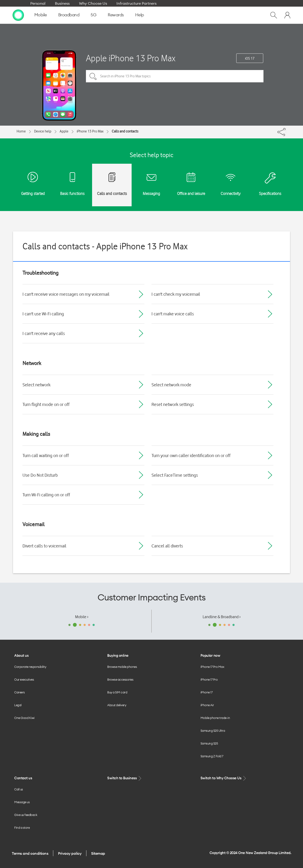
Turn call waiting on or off (46, 455)
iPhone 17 (207, 692)
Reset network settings (173, 404)
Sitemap (98, 853)
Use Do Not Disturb (40, 475)
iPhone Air (207, 705)
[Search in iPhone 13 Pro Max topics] (175, 76)
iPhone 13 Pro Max (90, 131)
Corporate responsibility (30, 667)
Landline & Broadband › (222, 617)
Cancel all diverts (167, 546)
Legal (18, 705)
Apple (64, 131)
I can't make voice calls (173, 314)
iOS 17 (250, 58)
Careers (20, 692)
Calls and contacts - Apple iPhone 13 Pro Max (105, 246)
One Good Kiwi (24, 718)
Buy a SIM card (117, 692)
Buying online (118, 655)
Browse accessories (120, 679)
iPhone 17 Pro (209, 679)
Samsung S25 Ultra (213, 731)
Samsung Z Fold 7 (212, 756)
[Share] (286, 131)
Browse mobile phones (122, 667)
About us (21, 655)
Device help (43, 131)
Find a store (22, 828)
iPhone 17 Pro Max (212, 667)
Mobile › (82, 617)
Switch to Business (125, 778)
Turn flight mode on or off (46, 404)
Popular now (210, 655)
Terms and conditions (30, 853)
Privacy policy (70, 853)
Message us (22, 802)
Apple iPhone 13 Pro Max (131, 58)
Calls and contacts (125, 131)
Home (21, 131)
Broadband (69, 15)
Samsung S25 (209, 743)
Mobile (41, 15)
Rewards (116, 15)
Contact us (23, 778)
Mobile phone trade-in (215, 718)
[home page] (18, 15)
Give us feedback (26, 815)
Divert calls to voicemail (44, 546)
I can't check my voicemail (176, 294)
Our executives (24, 679)
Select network (36, 385)
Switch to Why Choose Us (224, 778)
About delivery (117, 705)
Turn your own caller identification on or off (191, 455)
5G (94, 15)
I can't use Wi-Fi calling (43, 314)
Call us (19, 789)
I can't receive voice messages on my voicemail (66, 294)
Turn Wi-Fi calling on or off (46, 495)
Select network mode (171, 385)
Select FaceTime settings (175, 475)
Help (140, 15)
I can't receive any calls (44, 333)
